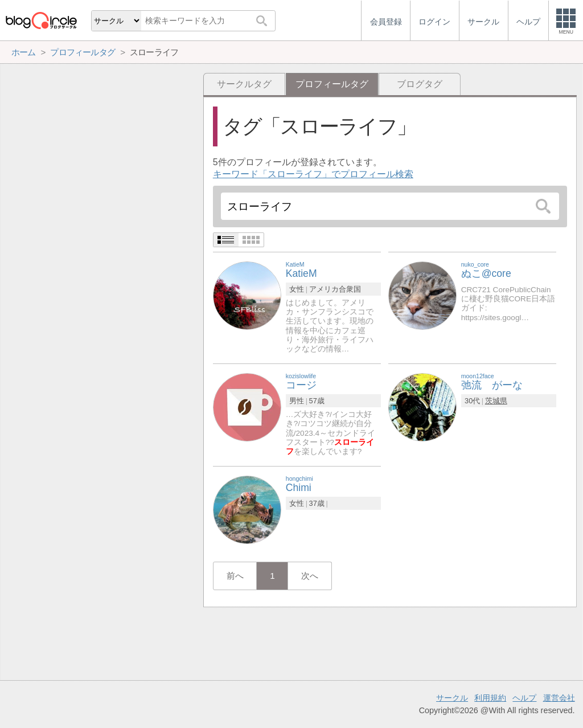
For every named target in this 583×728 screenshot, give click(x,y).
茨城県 (496, 401)
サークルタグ (244, 84)
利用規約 (490, 698)
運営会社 (559, 698)
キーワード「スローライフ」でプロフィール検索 (313, 174)
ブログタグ (420, 84)
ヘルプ (524, 698)
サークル (452, 698)
